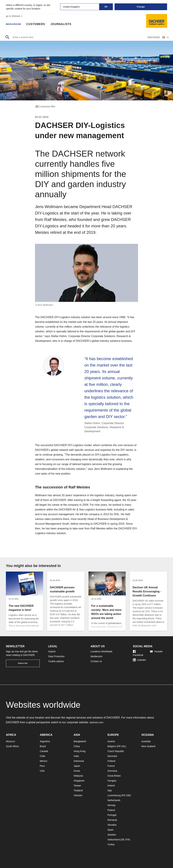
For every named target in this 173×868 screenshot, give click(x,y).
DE (128, 795)
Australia (146, 741)
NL (124, 746)
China (77, 746)
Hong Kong (80, 751)
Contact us (96, 661)
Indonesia (79, 761)
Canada (44, 751)
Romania (112, 820)
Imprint (52, 651)
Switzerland (114, 840)
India (76, 756)
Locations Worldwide (101, 651)
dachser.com (97, 722)
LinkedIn (139, 660)
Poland (111, 810)
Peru (42, 766)
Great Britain (114, 776)
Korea (77, 771)
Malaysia (78, 776)
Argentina (45, 741)
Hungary (112, 781)
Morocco (10, 741)
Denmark (112, 756)
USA (42, 771)
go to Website (15, 16)
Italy (110, 790)
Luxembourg (114, 795)
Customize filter (45, 106)
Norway (111, 805)
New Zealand (148, 746)
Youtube (156, 651)
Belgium (112, 746)
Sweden (112, 835)
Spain (110, 830)
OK (106, 7)
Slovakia (112, 825)
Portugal (112, 815)
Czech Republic (116, 751)
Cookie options (56, 661)
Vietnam (78, 795)
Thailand (78, 790)
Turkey (111, 844)
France (111, 766)
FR (119, 746)
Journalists (65, 25)
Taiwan (77, 786)
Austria (111, 741)
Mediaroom (15, 25)
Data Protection (57, 656)
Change (141, 7)
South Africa (12, 746)
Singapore (79, 781)
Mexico (43, 761)
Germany (112, 771)
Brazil (43, 746)
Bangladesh (80, 741)
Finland (111, 761)
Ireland (111, 786)
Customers (39, 25)
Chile (42, 756)
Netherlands (114, 800)
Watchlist (154, 37)
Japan (77, 766)
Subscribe (23, 663)
